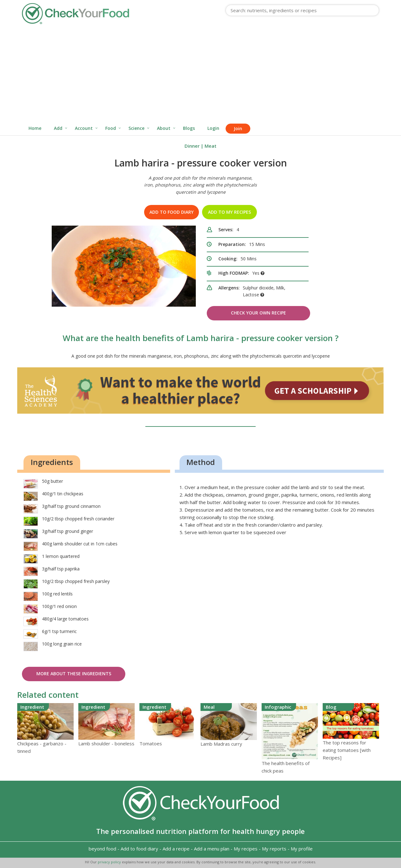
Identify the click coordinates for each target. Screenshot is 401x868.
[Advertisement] (200, 74)
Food (111, 128)
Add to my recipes (229, 212)
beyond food (102, 849)
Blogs (189, 128)
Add (58, 128)
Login (213, 128)
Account (84, 128)
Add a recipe (176, 849)
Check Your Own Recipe (258, 313)
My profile (302, 849)
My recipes (246, 849)
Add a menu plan (212, 849)
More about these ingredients (74, 674)
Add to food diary (172, 212)
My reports (274, 849)
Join (238, 128)
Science (136, 128)
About (164, 128)
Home (35, 128)
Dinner (192, 146)
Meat (211, 146)
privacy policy (110, 862)
